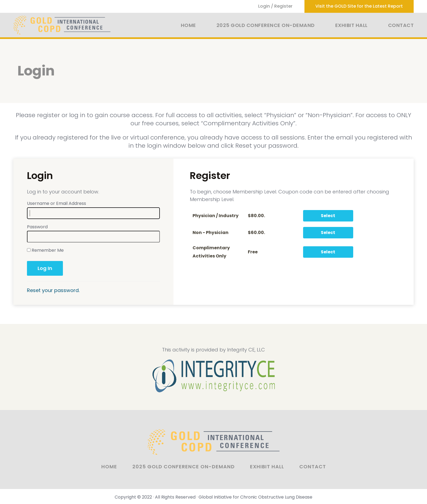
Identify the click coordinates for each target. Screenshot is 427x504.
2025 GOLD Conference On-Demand (266, 25)
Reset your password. (53, 290)
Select (328, 216)
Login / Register (275, 6)
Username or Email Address (57, 203)
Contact (401, 25)
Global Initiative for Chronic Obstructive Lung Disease (255, 497)
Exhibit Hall (351, 25)
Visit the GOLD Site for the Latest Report (359, 6)
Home (188, 25)
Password (37, 227)
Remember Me (45, 250)
